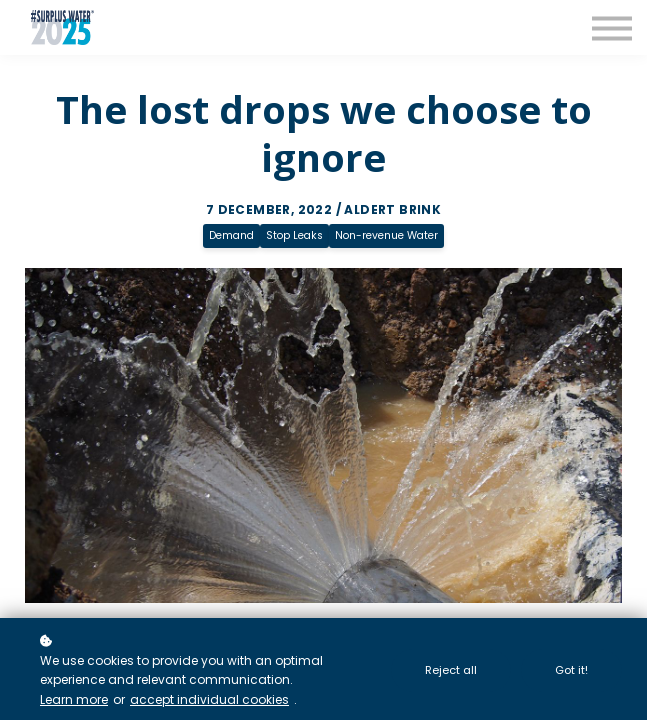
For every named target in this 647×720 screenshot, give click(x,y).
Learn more (74, 699)
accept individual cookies (209, 699)
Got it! (571, 670)
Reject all (451, 670)
